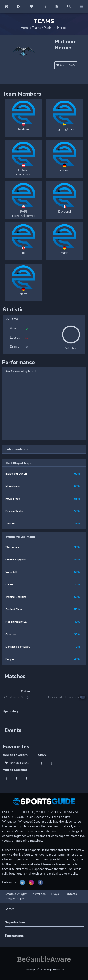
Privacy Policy (14, 899)
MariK (65, 253)
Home (25, 28)
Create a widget (16, 894)
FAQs (55, 894)
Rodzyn (23, 129)
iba (23, 253)
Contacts (71, 894)
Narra (23, 294)
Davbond (65, 212)
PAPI (24, 212)
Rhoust (65, 170)
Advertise (39, 894)
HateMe (24, 170)
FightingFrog (65, 129)
